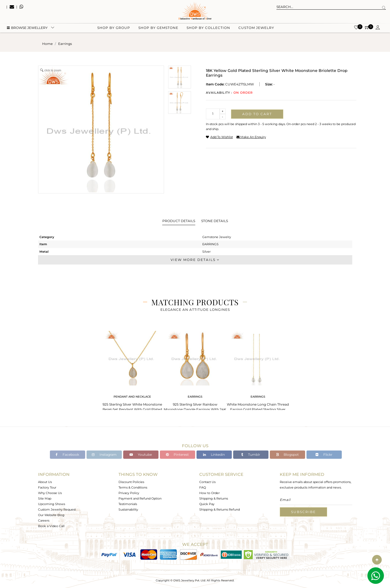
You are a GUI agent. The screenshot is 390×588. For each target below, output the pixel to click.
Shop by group (114, 28)
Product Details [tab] (179, 221)
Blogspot (287, 455)
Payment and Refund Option (140, 498)
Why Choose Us (50, 493)
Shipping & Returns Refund (220, 509)
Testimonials (128, 504)
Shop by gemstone (158, 28)
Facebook (67, 455)
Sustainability (128, 509)
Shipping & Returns (214, 498)
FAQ (203, 487)
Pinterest (177, 455)
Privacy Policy (129, 493)
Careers (44, 520)
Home (47, 44)
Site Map (45, 498)
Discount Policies (131, 482)
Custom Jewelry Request (57, 509)
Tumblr (251, 455)
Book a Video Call (51, 526)
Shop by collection (208, 28)
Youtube (141, 455)
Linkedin (214, 455)
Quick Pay (207, 504)
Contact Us (207, 482)
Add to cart (257, 114)
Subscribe (303, 512)
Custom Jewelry (256, 28)
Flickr (324, 455)
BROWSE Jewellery (27, 28)
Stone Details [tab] (215, 221)
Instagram (104, 455)
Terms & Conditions (133, 487)
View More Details (195, 260)
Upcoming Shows (52, 504)
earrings (65, 44)
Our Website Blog (51, 515)
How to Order (209, 493)
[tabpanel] (132, 369)
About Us (45, 482)
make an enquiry (251, 137)
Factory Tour (47, 487)
